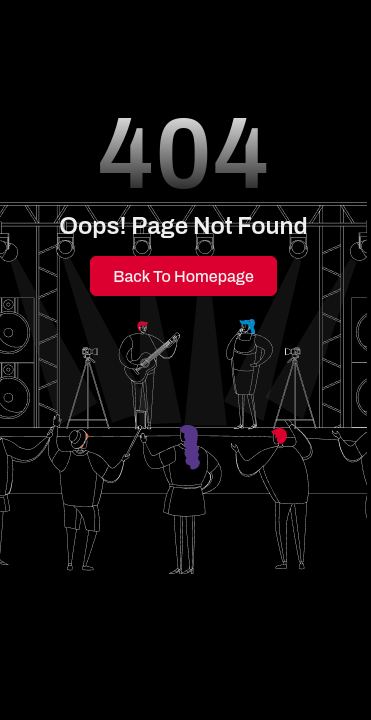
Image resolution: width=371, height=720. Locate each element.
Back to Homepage (183, 276)
